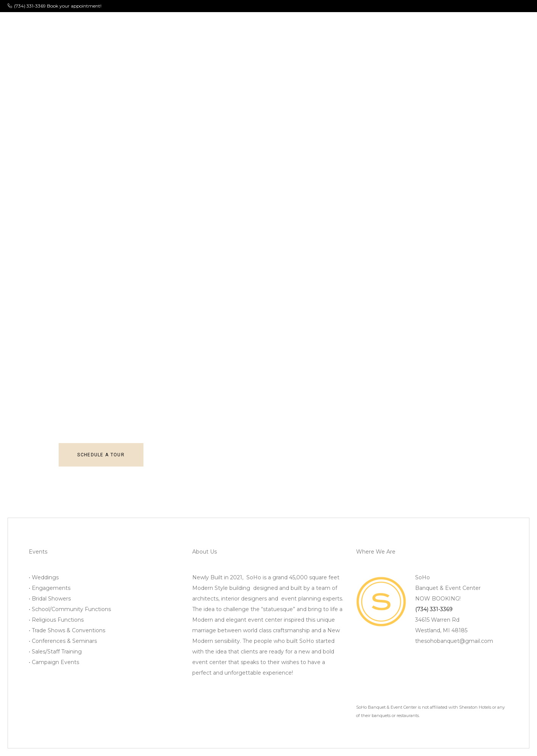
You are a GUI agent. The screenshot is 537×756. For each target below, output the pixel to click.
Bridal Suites (297, 24)
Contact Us (417, 24)
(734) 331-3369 (434, 609)
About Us (118, 24)
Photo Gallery (243, 24)
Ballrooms (161, 24)
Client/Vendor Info (359, 24)
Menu (199, 24)
